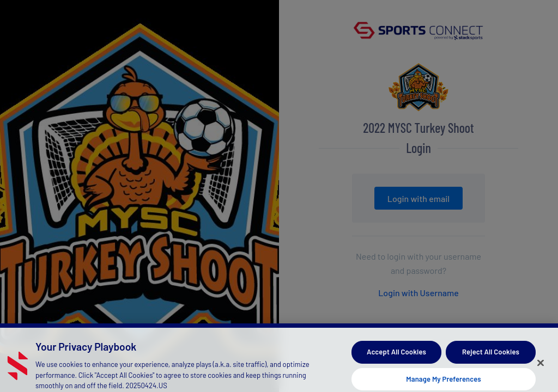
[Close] (541, 366)
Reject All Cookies (491, 356)
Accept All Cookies (396, 356)
